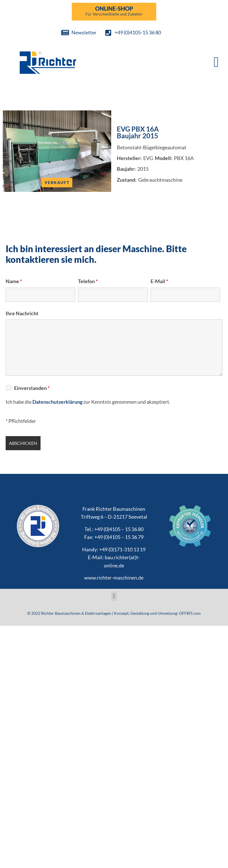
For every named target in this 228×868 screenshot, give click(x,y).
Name (14, 281)
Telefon (88, 281)
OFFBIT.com (190, 613)
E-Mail (159, 281)
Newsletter (84, 32)
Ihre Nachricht (22, 313)
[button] (216, 62)
